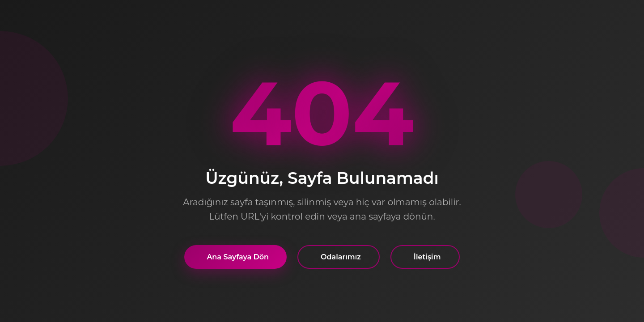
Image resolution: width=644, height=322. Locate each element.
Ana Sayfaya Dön (238, 257)
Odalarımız (341, 257)
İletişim (427, 257)
